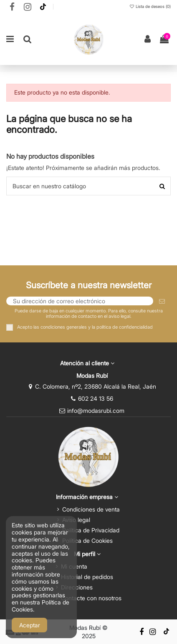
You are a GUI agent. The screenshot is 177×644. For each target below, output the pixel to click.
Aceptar (30, 625)
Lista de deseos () (150, 6)
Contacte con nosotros (91, 598)
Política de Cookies (87, 540)
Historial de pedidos (87, 577)
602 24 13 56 (96, 398)
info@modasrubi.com (96, 411)
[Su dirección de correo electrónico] (80, 301)
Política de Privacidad (91, 530)
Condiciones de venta (91, 509)
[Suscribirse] (162, 301)
